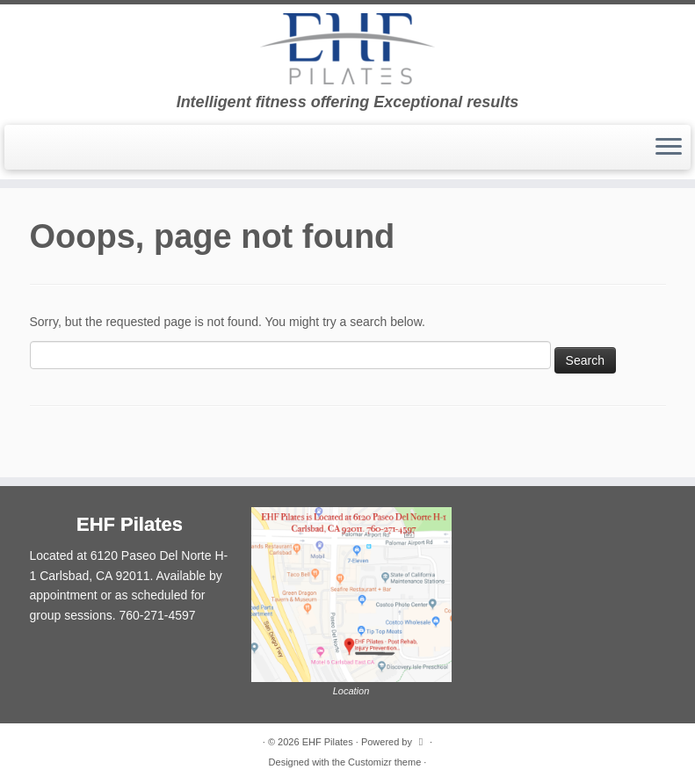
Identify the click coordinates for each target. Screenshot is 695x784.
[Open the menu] (669, 148)
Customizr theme (384, 762)
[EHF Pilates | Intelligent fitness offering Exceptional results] (347, 49)
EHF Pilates (328, 742)
